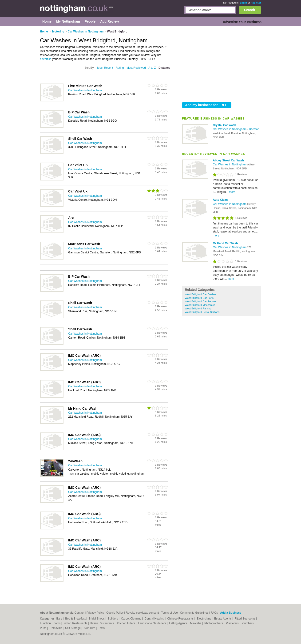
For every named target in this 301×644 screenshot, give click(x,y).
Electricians (204, 619)
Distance (164, 68)
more (232, 192)
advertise (46, 59)
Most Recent (105, 68)
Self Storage (73, 628)
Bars (59, 619)
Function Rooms (51, 623)
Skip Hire (90, 628)
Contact (79, 613)
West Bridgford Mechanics (200, 305)
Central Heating (155, 619)
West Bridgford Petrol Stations (202, 312)
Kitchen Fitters (127, 623)
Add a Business (231, 613)
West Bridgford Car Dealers (201, 294)
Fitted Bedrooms (245, 619)
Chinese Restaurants (181, 619)
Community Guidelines (194, 613)
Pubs (44, 628)
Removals (56, 628)
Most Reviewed (136, 68)
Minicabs (196, 623)
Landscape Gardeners (152, 623)
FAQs (214, 613)
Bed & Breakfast (76, 619)
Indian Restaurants (76, 623)
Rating (120, 68)
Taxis (101, 628)
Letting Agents (178, 623)
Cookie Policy (115, 613)
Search (250, 10)
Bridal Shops (97, 619)
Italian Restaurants (102, 623)
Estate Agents (223, 619)
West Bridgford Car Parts (199, 298)
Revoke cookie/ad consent (142, 613)
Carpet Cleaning (132, 619)
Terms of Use (169, 613)
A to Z (152, 68)
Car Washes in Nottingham (230, 129)
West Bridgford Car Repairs (201, 301)
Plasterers (233, 623)
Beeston (254, 129)
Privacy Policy (95, 613)
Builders (113, 619)
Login (243, 3)
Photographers (214, 623)
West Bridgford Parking (198, 308)
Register (256, 3)
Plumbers (248, 623)
